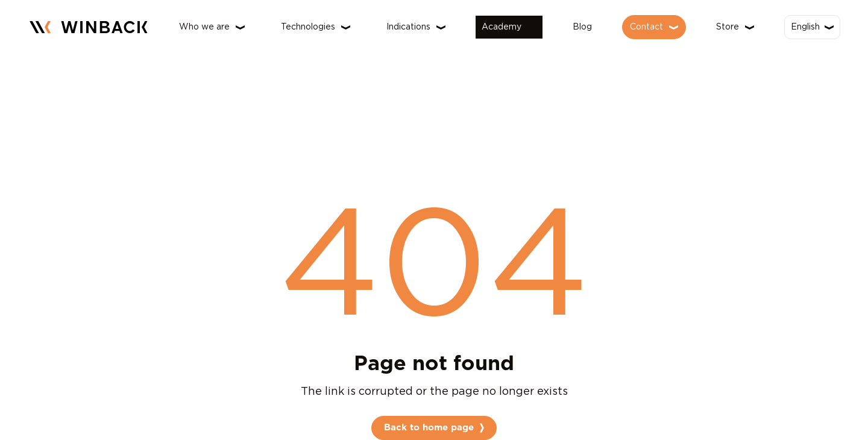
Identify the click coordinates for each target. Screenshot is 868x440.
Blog (582, 27)
